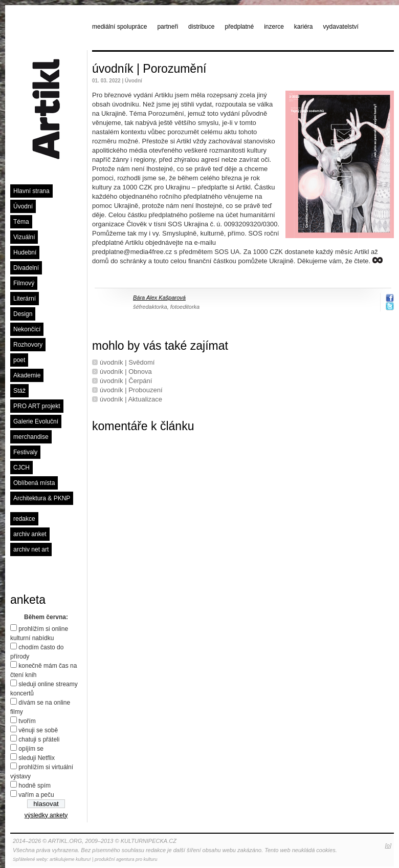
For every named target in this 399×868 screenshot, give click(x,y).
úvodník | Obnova (126, 372)
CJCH (21, 468)
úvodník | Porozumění (149, 69)
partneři (168, 27)
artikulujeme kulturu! (70, 859)
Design (23, 314)
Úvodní (23, 206)
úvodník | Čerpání (126, 381)
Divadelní (26, 268)
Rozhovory (28, 345)
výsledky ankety (46, 815)
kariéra (304, 27)
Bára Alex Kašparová (159, 298)
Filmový (24, 283)
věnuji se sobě (38, 730)
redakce (24, 519)
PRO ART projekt (37, 406)
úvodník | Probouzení (131, 390)
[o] (388, 845)
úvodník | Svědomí (127, 362)
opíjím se (31, 749)
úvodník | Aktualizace (131, 399)
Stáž (19, 391)
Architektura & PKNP (42, 498)
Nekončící (27, 329)
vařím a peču (36, 795)
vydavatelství (341, 27)
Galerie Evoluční (36, 421)
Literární (25, 299)
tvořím (27, 721)
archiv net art (31, 549)
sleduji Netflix (37, 758)
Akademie (27, 375)
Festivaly (25, 452)
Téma (21, 222)
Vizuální (24, 237)
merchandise (31, 437)
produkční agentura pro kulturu (126, 859)
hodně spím (35, 786)
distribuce (201, 27)
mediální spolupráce (119, 27)
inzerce (274, 27)
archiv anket (30, 534)
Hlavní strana (31, 191)
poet (19, 360)
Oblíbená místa (34, 483)
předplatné (239, 27)
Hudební (25, 252)
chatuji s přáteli (39, 739)
